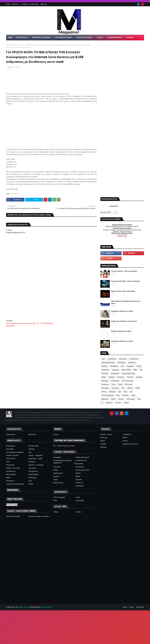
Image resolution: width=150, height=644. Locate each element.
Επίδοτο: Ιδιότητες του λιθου (121, 331)
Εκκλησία (105, 366)
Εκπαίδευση (114, 366)
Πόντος (125, 441)
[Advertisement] (51, 303)
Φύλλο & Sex (11, 459)
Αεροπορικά (80, 500)
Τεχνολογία (32, 468)
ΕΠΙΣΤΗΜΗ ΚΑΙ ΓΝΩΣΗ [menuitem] (63, 37)
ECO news (128, 384)
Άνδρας (56, 512)
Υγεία (8, 462)
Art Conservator (127, 381)
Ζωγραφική (130, 366)
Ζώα (122, 366)
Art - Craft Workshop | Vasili (64, 446)
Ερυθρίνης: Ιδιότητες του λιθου (122, 311)
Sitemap (44, 4)
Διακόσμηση (121, 362)
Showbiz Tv (10, 481)
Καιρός (139, 366)
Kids (125, 392)
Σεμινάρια (139, 377)
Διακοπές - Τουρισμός (36, 465)
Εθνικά (125, 438)
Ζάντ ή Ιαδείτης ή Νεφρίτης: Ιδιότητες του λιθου (126, 302)
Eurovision (115, 388)
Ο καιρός (103, 444)
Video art (79, 483)
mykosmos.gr (122, 237)
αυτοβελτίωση (134, 359)
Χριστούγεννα (11, 471)
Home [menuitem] (10, 37)
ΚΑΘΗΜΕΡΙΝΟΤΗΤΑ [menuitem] (114, 37)
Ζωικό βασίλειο (34, 474)
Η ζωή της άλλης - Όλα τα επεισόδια (124, 271)
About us (16, 4)
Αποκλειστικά (112, 359)
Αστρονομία (123, 359)
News (133, 395)
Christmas (105, 384)
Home (8, 4)
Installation (80, 486)
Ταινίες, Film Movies (13, 516)
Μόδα (135, 370)
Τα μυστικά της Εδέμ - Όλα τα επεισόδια (125, 281)
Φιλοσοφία (10, 449)
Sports (113, 399)
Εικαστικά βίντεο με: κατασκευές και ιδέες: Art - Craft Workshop (30, 323)
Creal (120, 384)
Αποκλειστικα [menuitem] (22, 37)
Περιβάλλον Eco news (130, 444)
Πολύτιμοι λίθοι (34, 446)
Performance (58, 483)
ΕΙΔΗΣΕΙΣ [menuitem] (130, 37)
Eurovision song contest (15, 484)
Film (123, 388)
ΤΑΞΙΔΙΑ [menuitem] (100, 37)
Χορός (55, 479)
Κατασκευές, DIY (81, 460)
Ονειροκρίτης (115, 373)
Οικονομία (105, 373)
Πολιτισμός (121, 377)
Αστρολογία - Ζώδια (35, 459)
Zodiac (126, 403)
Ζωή (30, 452)
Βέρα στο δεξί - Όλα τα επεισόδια (123, 291)
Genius (130, 388)
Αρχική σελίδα (11, 45)
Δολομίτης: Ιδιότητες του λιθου (122, 341)
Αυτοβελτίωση (33, 471)
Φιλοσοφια (105, 381)
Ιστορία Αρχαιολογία (82, 457)
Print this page (12, 505)
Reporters (105, 399)
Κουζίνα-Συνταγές (12, 455)
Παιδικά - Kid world (13, 468)
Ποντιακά (130, 377)
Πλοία (55, 500)
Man (118, 395)
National (125, 395)
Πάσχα (104, 377)
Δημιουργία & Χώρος (108, 362)
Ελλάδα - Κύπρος (107, 434)
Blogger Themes (24, 607)
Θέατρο (78, 473)
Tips (139, 399)
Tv (102, 403)
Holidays (112, 392)
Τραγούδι (79, 479)
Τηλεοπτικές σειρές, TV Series (39, 516)
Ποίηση (56, 470)
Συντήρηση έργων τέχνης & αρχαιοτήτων (63, 462)
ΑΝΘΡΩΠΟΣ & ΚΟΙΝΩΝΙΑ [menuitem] (41, 37)
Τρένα (78, 497)
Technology (131, 399)
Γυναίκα (78, 512)
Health (138, 388)
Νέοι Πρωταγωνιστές (83, 470)
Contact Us (140, 607)
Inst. (120, 392)
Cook (114, 384)
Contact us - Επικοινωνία (30, 4)
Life (131, 392)
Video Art (109, 403)
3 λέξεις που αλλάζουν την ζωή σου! (124, 321)
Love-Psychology (108, 395)
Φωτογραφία (115, 381)
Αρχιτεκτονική (58, 473)
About (132, 607)
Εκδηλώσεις (132, 362)
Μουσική (56, 476)
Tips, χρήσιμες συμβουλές (15, 452)
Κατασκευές (105, 370)
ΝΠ (141, 370)
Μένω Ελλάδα (126, 370)
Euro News (20, 45)
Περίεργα (112, 377)
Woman (118, 403)
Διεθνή (103, 441)
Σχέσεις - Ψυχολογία (36, 455)
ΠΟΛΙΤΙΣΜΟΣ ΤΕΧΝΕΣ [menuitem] (84, 37)
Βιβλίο (78, 476)
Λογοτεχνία (115, 370)
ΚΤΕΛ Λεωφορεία (59, 497)
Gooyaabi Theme (47, 607)
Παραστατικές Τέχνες (128, 373)
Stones (121, 399)
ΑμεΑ (103, 359)
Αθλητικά (103, 447)
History (104, 392)
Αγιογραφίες (11, 326)
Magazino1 (11, 67)
